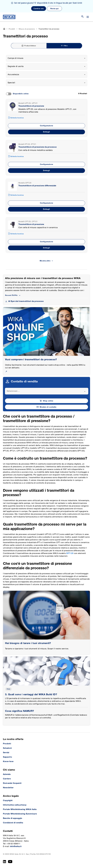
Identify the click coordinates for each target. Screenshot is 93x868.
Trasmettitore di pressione (31, 106)
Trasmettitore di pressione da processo (38, 147)
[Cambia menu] (88, 17)
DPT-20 (70, 553)
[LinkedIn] (5, 862)
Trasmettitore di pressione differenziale (37, 186)
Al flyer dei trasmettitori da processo (26, 301)
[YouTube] (10, 862)
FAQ (8, 689)
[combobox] (47, 58)
